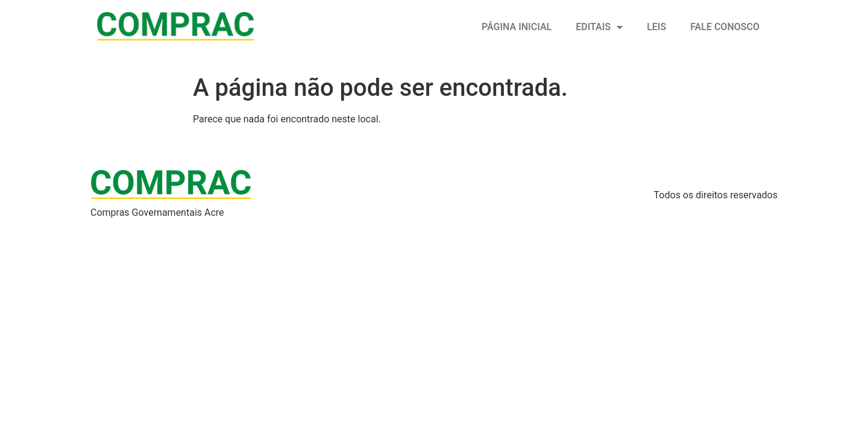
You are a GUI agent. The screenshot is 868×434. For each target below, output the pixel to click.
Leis (656, 27)
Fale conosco (725, 27)
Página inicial (517, 27)
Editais (599, 27)
